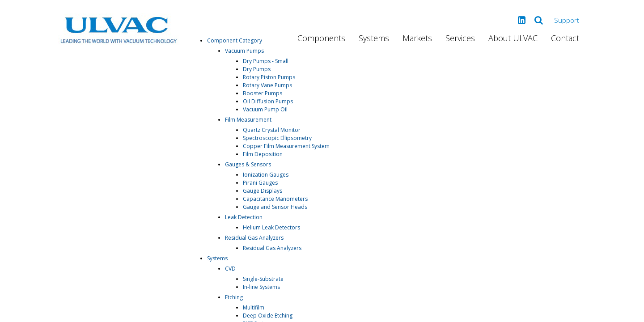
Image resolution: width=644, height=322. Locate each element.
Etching (234, 297)
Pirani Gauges (260, 183)
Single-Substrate (263, 279)
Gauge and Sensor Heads (275, 207)
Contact (565, 38)
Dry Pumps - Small (266, 61)
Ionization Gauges (266, 175)
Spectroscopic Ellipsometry (277, 138)
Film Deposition (263, 154)
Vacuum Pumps (244, 51)
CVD (230, 269)
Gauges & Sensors (248, 164)
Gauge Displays (263, 191)
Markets (417, 38)
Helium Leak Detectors (271, 227)
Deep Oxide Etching (268, 316)
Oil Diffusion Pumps (268, 101)
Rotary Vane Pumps (267, 85)
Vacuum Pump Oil (265, 109)
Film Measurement (248, 120)
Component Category (235, 40)
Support (567, 20)
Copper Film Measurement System (286, 146)
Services (460, 38)
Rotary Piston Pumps (269, 77)
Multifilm (254, 307)
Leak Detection (244, 217)
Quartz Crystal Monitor (272, 130)
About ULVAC (513, 38)
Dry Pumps (257, 69)
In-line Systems (261, 287)
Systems (374, 38)
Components (321, 38)
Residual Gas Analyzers (254, 238)
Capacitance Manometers (275, 199)
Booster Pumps (263, 93)
